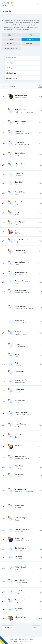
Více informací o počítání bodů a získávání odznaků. (21, 28)
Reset (38, 54)
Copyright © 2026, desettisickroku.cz (21, 639)
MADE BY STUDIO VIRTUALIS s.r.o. (21, 642)
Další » (36, 628)
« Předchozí (8, 628)
